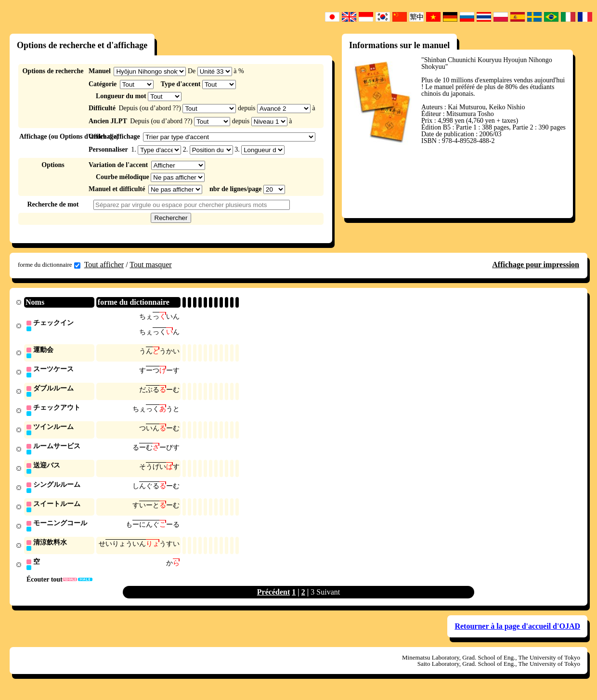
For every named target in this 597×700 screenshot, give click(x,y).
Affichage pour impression (536, 265)
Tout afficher (104, 265)
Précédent (273, 599)
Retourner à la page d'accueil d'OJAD (517, 633)
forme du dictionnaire (49, 265)
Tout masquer (150, 265)
